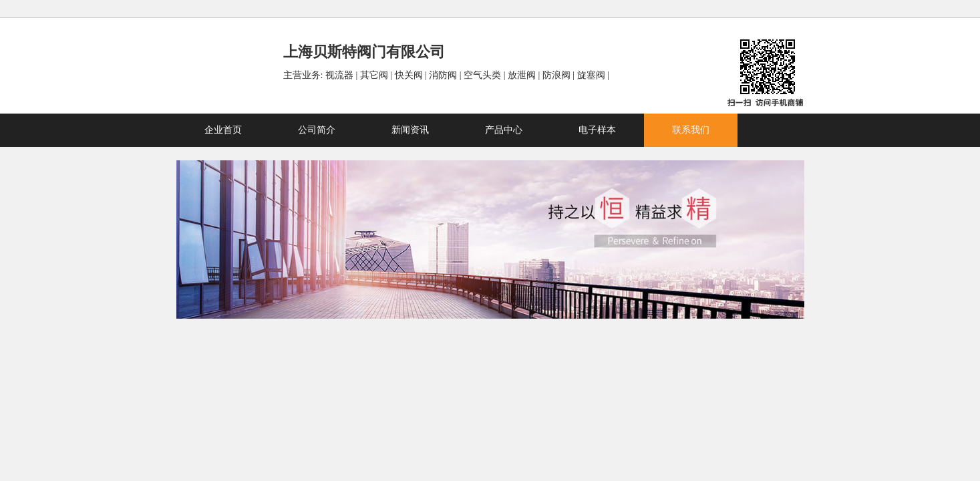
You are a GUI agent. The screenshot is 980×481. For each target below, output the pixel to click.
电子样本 (597, 130)
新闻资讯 (410, 130)
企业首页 (223, 130)
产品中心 (504, 130)
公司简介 (317, 130)
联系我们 (691, 130)
